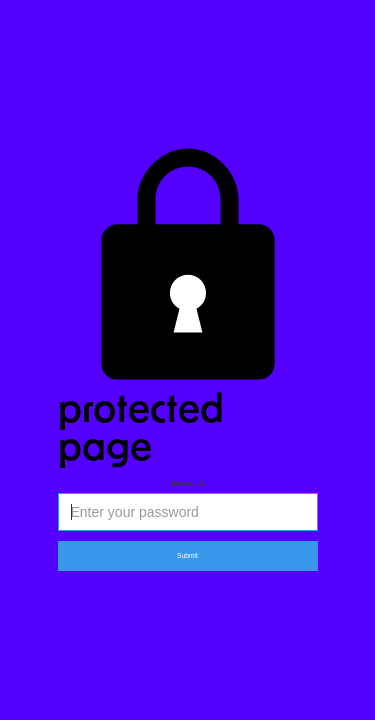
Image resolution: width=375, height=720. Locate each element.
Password (188, 482)
